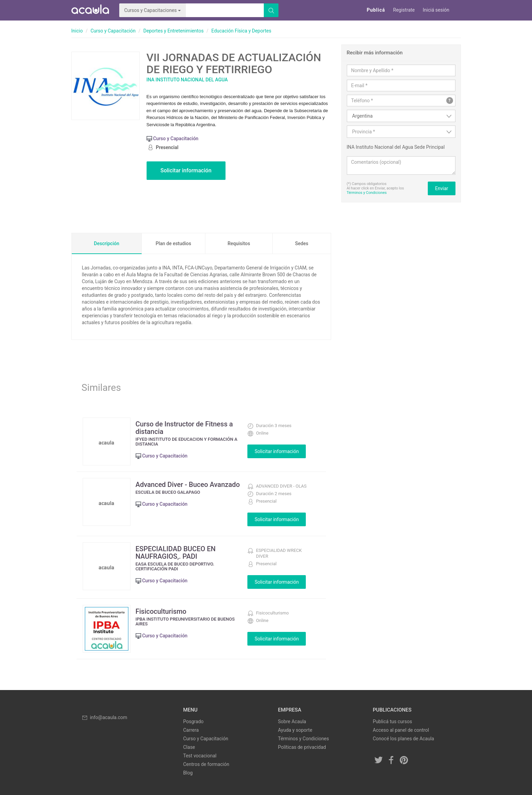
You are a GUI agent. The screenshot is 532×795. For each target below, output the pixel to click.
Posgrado (193, 721)
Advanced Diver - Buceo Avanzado (188, 485)
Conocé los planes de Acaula (403, 739)
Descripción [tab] (107, 243)
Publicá (376, 10)
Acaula (90, 10)
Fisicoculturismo (161, 611)
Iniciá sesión (436, 10)
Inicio (77, 31)
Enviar (441, 188)
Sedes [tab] (302, 243)
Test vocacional (200, 756)
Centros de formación (206, 764)
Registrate (404, 10)
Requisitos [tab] (239, 243)
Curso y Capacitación (113, 31)
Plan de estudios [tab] (173, 243)
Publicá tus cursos (392, 721)
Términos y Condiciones (367, 193)
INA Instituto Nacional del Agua (187, 80)
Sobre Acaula (292, 721)
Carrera (191, 730)
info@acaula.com (105, 717)
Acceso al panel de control (401, 730)
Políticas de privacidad (302, 747)
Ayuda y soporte (295, 730)
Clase (189, 747)
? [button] (450, 101)
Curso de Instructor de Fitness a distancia (184, 428)
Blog (188, 773)
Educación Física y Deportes (241, 31)
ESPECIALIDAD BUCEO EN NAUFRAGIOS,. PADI (176, 553)
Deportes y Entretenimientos (174, 31)
